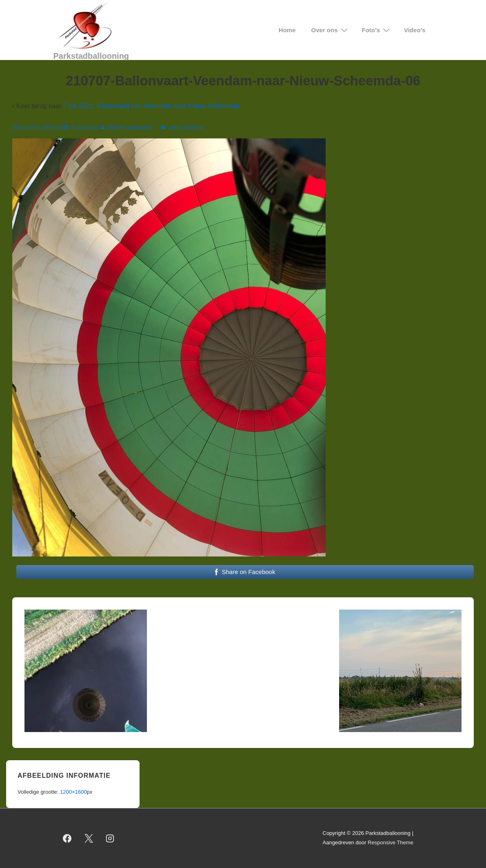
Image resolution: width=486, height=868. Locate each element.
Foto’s (377, 30)
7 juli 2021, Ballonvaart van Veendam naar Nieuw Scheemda (151, 106)
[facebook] (67, 838)
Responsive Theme (391, 842)
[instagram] (110, 838)
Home (287, 30)
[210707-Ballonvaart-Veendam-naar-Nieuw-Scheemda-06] (85, 128)
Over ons (331, 30)
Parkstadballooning (91, 56)
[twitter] (89, 838)
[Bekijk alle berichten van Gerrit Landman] (127, 128)
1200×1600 (73, 792)
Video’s (415, 30)
